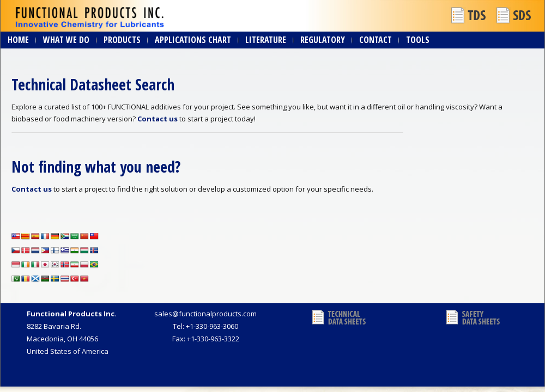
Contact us (158, 119)
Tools (418, 40)
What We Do (66, 40)
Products (122, 40)
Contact (376, 40)
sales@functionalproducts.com (205, 314)
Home (18, 40)
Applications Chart (193, 40)
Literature (266, 40)
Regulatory (323, 40)
